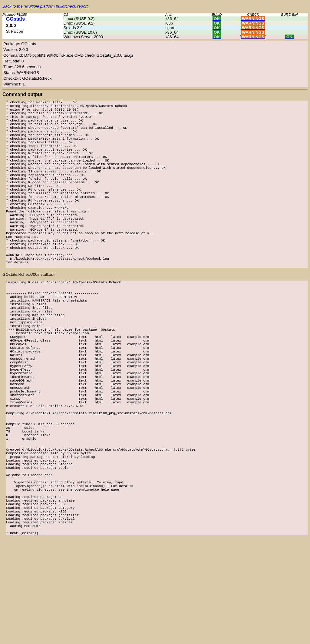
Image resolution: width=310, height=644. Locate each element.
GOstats (15, 19)
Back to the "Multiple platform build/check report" (46, 6)
